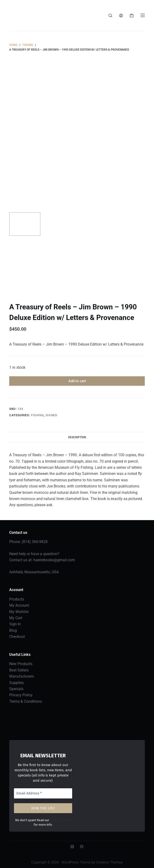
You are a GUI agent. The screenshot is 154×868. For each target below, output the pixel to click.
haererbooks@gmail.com (54, 560)
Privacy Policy (21, 695)
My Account (19, 605)
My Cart (16, 618)
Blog (13, 630)
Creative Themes (109, 862)
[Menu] (143, 15)
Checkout (17, 637)
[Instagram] (72, 846)
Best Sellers (19, 670)
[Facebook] (82, 846)
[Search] (110, 15)
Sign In (15, 624)
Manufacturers (22, 676)
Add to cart (77, 381)
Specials (16, 689)
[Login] (121, 15)
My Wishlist (19, 612)
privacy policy (58, 820)
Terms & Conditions (26, 701)
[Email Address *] (43, 793)
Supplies (16, 683)
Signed (51, 415)
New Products (21, 664)
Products (17, 599)
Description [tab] (77, 437)
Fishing (37, 415)
